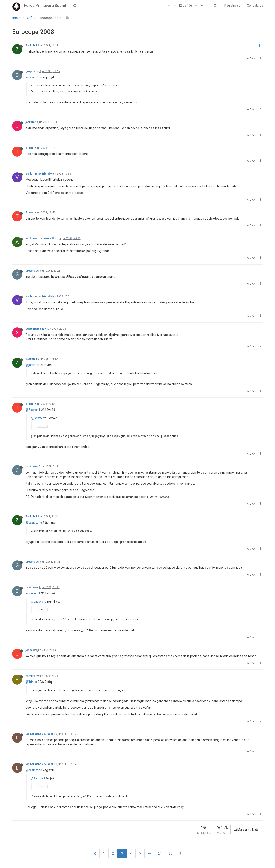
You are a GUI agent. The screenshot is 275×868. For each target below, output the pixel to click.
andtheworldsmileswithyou (42, 238)
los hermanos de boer (39, 734)
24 (160, 853)
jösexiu (30, 650)
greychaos (32, 71)
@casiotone (34, 77)
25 (170, 853)
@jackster (32, 365)
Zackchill (31, 46)
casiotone (32, 467)
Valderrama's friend (38, 174)
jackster (31, 122)
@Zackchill (33, 410)
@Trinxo (31, 682)
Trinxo (30, 148)
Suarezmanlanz (35, 329)
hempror (31, 676)
